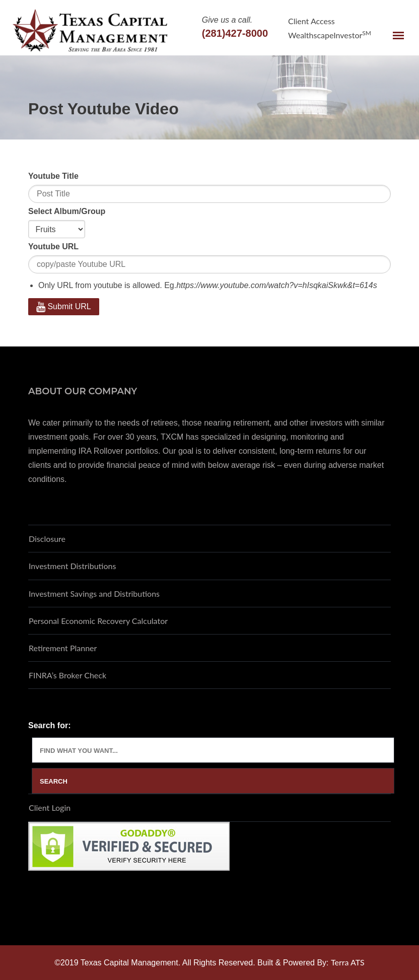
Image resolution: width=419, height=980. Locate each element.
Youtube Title (53, 176)
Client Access (311, 21)
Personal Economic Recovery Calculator (98, 621)
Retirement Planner (63, 648)
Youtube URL (53, 247)
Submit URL (64, 306)
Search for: (49, 725)
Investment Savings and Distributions (94, 593)
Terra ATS (348, 962)
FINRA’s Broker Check (67, 675)
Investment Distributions (72, 566)
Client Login (50, 808)
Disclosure (47, 539)
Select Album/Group (67, 211)
